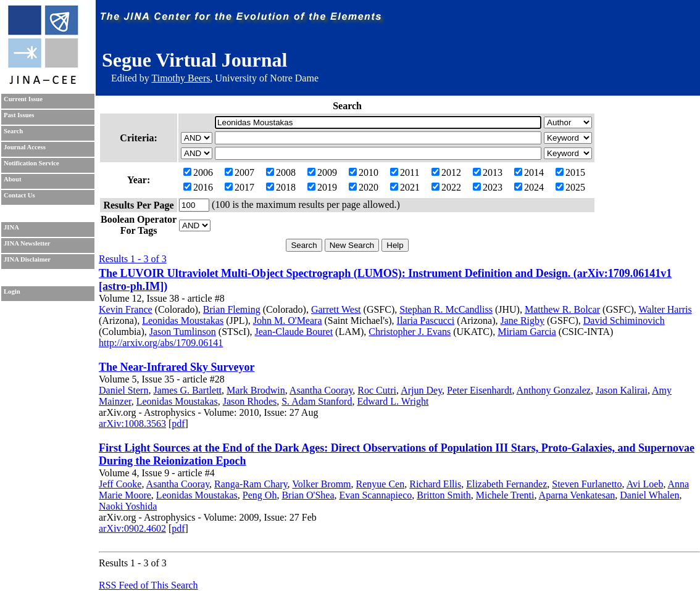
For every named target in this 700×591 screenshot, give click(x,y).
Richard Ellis (435, 484)
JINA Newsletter (27, 243)
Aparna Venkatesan (577, 495)
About (12, 179)
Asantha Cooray (321, 390)
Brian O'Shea (308, 495)
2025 (570, 187)
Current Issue (23, 99)
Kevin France (126, 309)
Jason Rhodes (250, 401)
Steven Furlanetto (587, 484)
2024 (529, 187)
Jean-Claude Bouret (294, 332)
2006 (198, 172)
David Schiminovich (624, 320)
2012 (446, 172)
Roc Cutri (377, 390)
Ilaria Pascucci (426, 320)
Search (13, 131)
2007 (240, 172)
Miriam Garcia (527, 332)
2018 (281, 187)
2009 (322, 172)
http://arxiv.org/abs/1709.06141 (161, 343)
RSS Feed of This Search (148, 585)
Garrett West (336, 309)
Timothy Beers (181, 78)
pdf (178, 424)
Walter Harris (665, 309)
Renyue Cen (381, 484)
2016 (198, 187)
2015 (570, 172)
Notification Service (31, 163)
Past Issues (19, 115)
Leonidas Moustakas (183, 320)
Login (12, 291)
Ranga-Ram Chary (251, 484)
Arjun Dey (421, 390)
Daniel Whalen (649, 495)
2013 (488, 172)
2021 (405, 187)
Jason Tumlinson (183, 332)
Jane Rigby (522, 320)
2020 (364, 187)
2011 (405, 172)
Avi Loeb (645, 484)
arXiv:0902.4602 (132, 528)
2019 (322, 187)
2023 (488, 187)
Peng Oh (260, 495)
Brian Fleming (232, 309)
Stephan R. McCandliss (446, 309)
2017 (240, 187)
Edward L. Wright (393, 401)
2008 (281, 172)
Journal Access (25, 147)
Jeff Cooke (120, 484)
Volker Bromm (321, 484)
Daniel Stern (123, 390)
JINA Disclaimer (27, 259)
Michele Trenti (505, 495)
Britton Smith (444, 495)
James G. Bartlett (187, 390)
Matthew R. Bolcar (562, 309)
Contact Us (19, 195)
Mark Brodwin (256, 390)
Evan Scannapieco (376, 495)
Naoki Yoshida (128, 506)
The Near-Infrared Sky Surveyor (177, 367)
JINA (11, 227)
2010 (364, 172)
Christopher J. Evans (410, 332)
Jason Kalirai (622, 390)
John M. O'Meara (288, 320)
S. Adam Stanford (317, 401)
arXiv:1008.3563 (132, 424)
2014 (529, 172)
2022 (446, 187)
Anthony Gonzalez (554, 390)
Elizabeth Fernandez (506, 484)
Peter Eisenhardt (479, 390)
